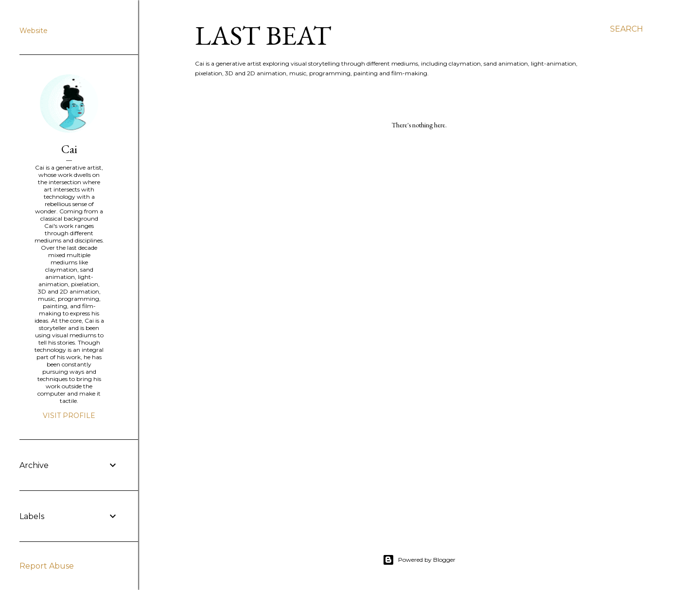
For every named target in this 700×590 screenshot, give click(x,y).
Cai (69, 149)
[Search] (627, 29)
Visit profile (69, 416)
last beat (263, 35)
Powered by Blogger (419, 560)
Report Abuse (47, 566)
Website (34, 31)
